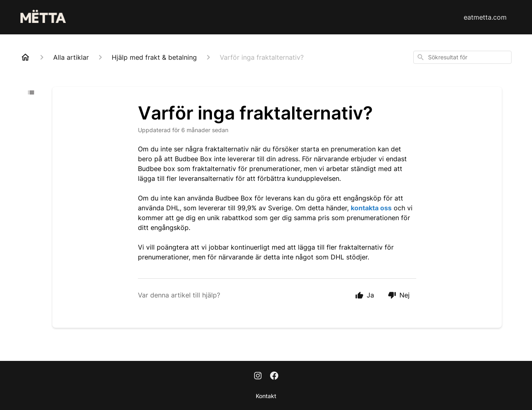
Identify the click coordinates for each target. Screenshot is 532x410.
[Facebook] (274, 376)
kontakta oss (371, 208)
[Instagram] (258, 376)
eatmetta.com (485, 17)
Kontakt (266, 396)
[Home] (25, 57)
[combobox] (462, 57)
